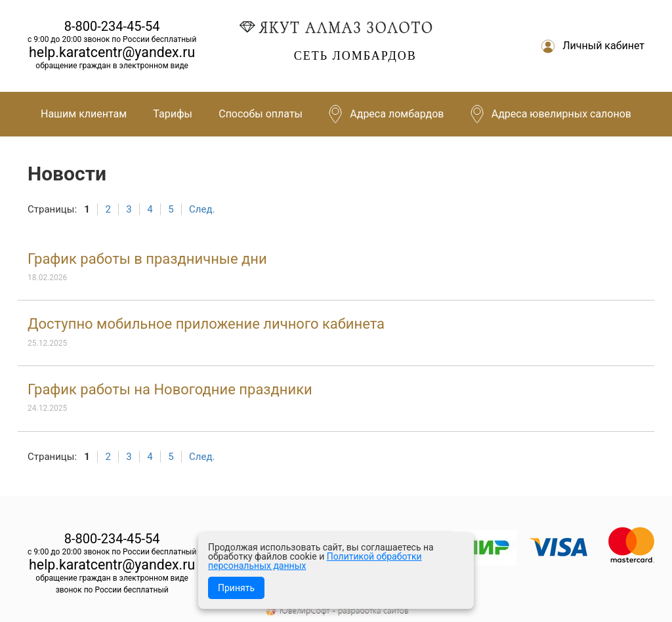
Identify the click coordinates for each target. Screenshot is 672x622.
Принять (236, 588)
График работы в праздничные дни (147, 259)
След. (202, 209)
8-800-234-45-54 (112, 26)
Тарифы (173, 114)
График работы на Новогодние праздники (170, 389)
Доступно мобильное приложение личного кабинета (206, 324)
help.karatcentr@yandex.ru (112, 52)
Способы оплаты (261, 114)
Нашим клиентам (84, 114)
